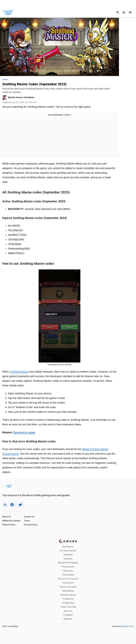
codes (24, 432)
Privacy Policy (31, 525)
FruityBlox (68, 615)
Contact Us (29, 517)
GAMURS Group (128, 626)
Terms (27, 521)
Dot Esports (68, 547)
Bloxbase (68, 619)
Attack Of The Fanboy (68, 563)
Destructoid (68, 583)
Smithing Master (19, 372)
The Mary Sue (68, 603)
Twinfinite (68, 555)
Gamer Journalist (68, 587)
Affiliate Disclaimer (11, 521)
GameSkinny (68, 591)
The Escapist (68, 575)
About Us (7, 517)
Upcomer (68, 611)
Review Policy (9, 525)
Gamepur (68, 559)
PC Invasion (68, 599)
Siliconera (68, 571)
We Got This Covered (68, 579)
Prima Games (68, 567)
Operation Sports (68, 595)
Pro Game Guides (68, 551)
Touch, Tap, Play (68, 607)
